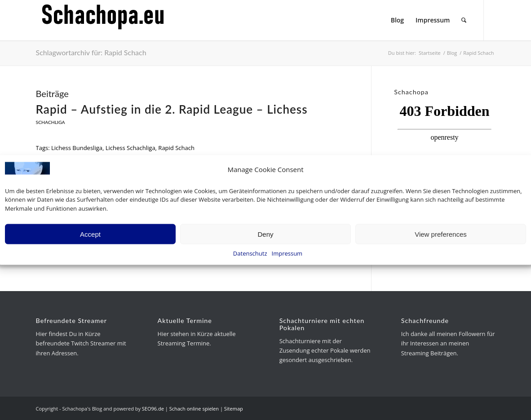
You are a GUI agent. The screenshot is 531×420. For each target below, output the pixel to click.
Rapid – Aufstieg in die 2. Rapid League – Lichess (172, 109)
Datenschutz (250, 253)
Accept (90, 234)
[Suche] (464, 20)
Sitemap (234, 409)
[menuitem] (397, 20)
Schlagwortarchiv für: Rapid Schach (91, 52)
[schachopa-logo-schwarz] (103, 20)
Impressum (287, 253)
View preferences (441, 234)
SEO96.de (153, 409)
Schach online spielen (194, 409)
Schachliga (51, 122)
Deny (265, 234)
